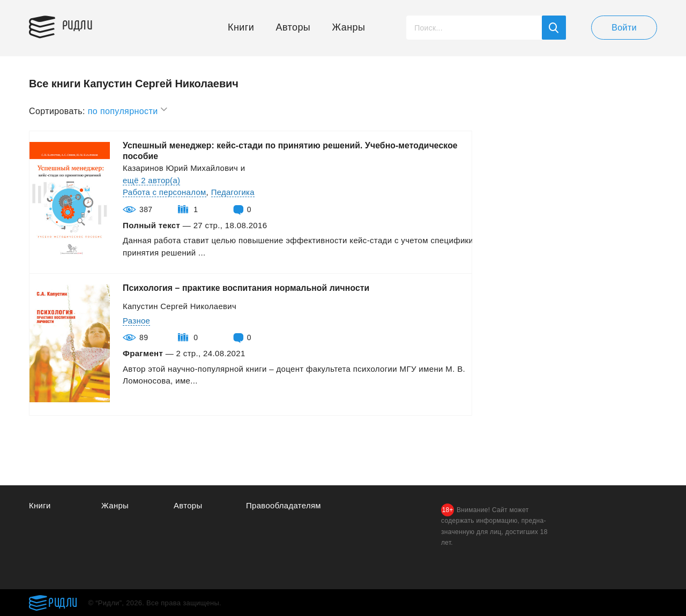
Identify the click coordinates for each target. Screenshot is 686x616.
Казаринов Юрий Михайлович (181, 168)
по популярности (128, 110)
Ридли (79, 25)
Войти (624, 28)
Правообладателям (284, 505)
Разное (137, 321)
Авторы (293, 27)
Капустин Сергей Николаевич (180, 306)
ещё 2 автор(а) (152, 180)
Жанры (349, 27)
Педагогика (234, 192)
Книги (241, 27)
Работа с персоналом (165, 192)
